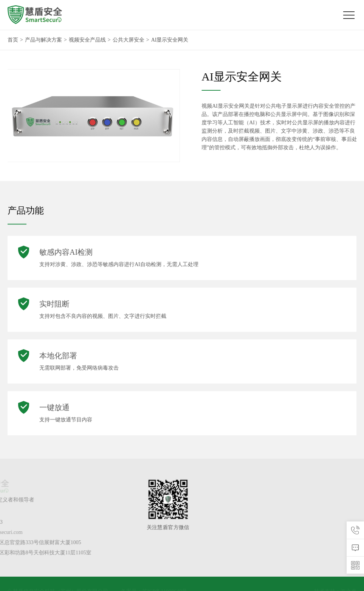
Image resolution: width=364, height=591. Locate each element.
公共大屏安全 (129, 40)
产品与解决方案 (43, 40)
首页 (13, 40)
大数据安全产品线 (342, 502)
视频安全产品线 (87, 40)
